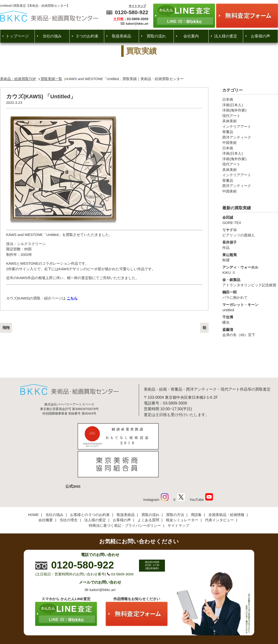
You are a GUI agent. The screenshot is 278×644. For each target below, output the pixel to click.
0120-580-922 (131, 12)
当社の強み (52, 36)
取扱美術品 (121, 36)
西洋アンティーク (237, 137)
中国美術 (230, 143)
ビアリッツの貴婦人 (250, 232)
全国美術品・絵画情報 (226, 484)
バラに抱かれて (250, 295)
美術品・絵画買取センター (131, 626)
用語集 (196, 484)
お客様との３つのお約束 (90, 484)
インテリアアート (237, 126)
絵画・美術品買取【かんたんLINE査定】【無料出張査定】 (49, 16)
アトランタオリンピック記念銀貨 (250, 282)
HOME (33, 484)
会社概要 (46, 489)
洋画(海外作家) (234, 110)
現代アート (231, 116)
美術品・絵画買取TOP (18, 79)
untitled (250, 307)
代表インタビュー (219, 489)
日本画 (228, 99)
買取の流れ (156, 36)
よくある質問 (148, 489)
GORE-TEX (250, 220)
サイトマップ (137, 6)
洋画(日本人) (233, 105)
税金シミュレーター (182, 489)
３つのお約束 (87, 36)
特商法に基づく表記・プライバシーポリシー (125, 495)
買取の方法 (175, 484)
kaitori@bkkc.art (137, 24)
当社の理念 (69, 489)
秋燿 (250, 257)
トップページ (17, 36)
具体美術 (230, 121)
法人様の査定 (226, 36)
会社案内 (191, 36)
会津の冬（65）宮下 (250, 332)
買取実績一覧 (51, 79)
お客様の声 (260, 36)
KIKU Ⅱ (250, 270)
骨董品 (228, 132)
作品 (250, 245)
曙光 (250, 320)
